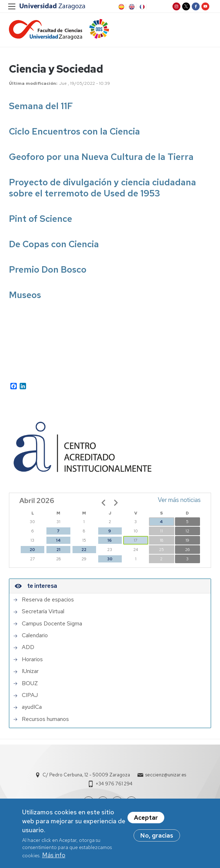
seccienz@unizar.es (166, 775)
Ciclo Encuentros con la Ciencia (74, 131)
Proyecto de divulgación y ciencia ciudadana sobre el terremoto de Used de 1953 (102, 188)
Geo (17, 157)
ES (121, 7)
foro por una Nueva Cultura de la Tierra (110, 157)
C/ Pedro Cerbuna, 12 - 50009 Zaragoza (86, 775)
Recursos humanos (45, 719)
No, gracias (157, 835)
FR (141, 7)
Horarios (32, 659)
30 (110, 559)
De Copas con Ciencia (54, 244)
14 (58, 540)
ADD (28, 647)
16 (110, 540)
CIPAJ (30, 695)
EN (131, 7)
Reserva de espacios (48, 600)
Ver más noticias (179, 500)
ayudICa (32, 707)
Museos (25, 295)
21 (58, 550)
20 (32, 550)
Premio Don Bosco (48, 270)
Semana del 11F (41, 106)
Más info (54, 855)
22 (84, 550)
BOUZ (30, 683)
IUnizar (30, 671)
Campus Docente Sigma (52, 624)
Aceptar (146, 818)
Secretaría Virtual (43, 611)
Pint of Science (41, 219)
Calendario (35, 635)
